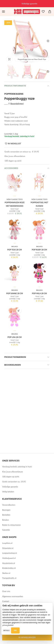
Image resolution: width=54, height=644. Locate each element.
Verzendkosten (9, 505)
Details (6, 630)
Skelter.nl (6, 573)
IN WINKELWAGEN (27, 637)
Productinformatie (15, 86)
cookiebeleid (31, 620)
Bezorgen (6, 510)
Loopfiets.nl (7, 543)
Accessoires (11, 168)
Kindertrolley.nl (9, 568)
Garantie (6, 530)
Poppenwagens (14, 94)
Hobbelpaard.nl (9, 558)
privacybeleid (8, 625)
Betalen (6, 520)
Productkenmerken (15, 357)
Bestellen (6, 515)
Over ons (6, 591)
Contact (6, 601)
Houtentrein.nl (9, 563)
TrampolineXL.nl (9, 578)
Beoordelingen (17, 103)
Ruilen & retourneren (11, 525)
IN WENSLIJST (14, 144)
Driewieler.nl (8, 548)
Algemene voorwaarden (13, 596)
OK (15, 630)
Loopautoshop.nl (10, 553)
